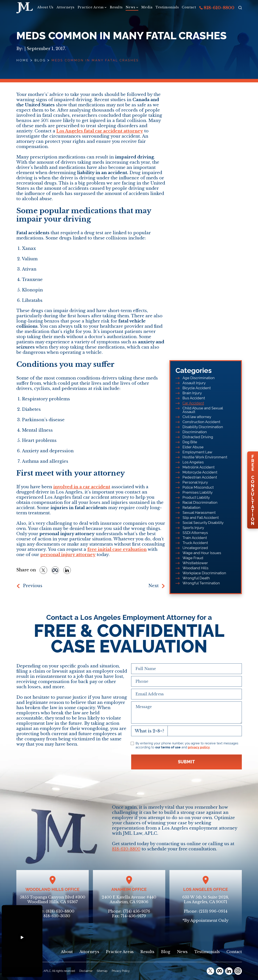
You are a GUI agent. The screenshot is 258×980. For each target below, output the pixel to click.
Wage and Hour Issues (202, 553)
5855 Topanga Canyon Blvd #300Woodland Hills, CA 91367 (53, 900)
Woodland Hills (195, 568)
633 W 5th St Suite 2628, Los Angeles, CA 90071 (206, 900)
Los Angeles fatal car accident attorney (100, 131)
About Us (45, 7)
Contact (189, 7)
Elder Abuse (193, 447)
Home (23, 60)
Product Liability (196, 497)
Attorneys (66, 7)
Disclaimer (86, 971)
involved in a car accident (82, 487)
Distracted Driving (198, 437)
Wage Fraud (193, 558)
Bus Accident (194, 398)
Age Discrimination (199, 378)
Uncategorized (195, 548)
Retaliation (191, 507)
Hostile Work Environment (205, 457)
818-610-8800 (217, 8)
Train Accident (195, 538)
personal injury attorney (68, 555)
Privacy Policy (121, 971)
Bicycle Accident (197, 388)
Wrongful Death (196, 578)
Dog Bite (190, 442)
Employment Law (197, 452)
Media (147, 7)
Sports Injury (193, 528)
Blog (40, 60)
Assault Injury (194, 383)
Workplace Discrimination (204, 573)
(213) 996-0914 (213, 911)
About (67, 952)
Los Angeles (193, 462)
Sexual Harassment (199, 513)
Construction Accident (201, 422)
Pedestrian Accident (200, 477)
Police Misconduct (198, 487)
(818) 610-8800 (60, 911)
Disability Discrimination (203, 427)
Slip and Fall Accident (201, 518)
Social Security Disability (203, 523)
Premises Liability (198, 492)
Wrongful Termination (201, 583)
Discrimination (195, 432)
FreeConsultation (253, 490)
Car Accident (193, 403)
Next (154, 586)
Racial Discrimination (200, 502)
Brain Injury (192, 393)
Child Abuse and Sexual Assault (203, 410)
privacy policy (199, 747)
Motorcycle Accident (200, 472)
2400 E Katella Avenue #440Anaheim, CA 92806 (129, 900)
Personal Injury (195, 482)
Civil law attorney (197, 417)
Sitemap (102, 971)
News (130, 7)
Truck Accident (195, 543)
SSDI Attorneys (195, 533)
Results (116, 7)
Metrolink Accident (199, 467)
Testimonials (167, 7)
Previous (33, 586)
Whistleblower (195, 563)
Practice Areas (91, 7)
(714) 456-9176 (137, 911)
